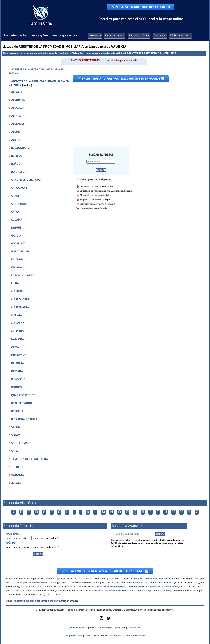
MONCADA (18, 323)
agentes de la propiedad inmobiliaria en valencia (41, 601)
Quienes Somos (78, 628)
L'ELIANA (17, 268)
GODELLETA (18, 244)
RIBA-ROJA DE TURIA (24, 419)
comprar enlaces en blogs (158, 591)
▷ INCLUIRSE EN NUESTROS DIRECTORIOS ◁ (141, 7)
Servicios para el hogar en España (98, 204)
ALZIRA (16, 140)
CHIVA (15, 212)
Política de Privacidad (113, 636)
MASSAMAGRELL (22, 299)
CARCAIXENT (19, 188)
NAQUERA (18, 339)
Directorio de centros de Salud (96, 195)
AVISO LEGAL (92, 636)
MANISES (17, 292)
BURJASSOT (19, 172)
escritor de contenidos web (106, 591)
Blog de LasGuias (139, 36)
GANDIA (16, 236)
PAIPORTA (18, 363)
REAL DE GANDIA (22, 403)
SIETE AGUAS (19, 443)
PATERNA (17, 371)
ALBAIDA (17, 92)
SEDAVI (16, 435)
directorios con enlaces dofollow (150, 579)
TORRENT (17, 467)
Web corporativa (180, 36)
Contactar (160, 36)
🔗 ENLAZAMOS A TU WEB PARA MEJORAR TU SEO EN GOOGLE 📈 (121, 79)
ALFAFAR (17, 116)
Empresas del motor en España (96, 200)
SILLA (15, 451)
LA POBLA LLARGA (23, 276)
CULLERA (17, 220)
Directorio (95, 36)
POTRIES (16, 387)
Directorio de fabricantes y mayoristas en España (106, 191)
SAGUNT (16, 427)
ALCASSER (18, 108)
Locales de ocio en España (93, 208)
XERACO (16, 483)
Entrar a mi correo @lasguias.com (107, 628)
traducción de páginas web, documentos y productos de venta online (141, 587)
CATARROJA (19, 204)
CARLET (16, 196)
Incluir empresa (115, 36)
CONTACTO (134, 628)
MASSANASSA (20, 307)
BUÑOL (16, 164)
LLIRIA (15, 284)
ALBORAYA (18, 100)
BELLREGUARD (20, 148)
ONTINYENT (18, 355)
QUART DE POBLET (23, 395)
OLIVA (15, 347)
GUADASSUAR (20, 252)
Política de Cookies (136, 636)
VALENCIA (18, 475)
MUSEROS (17, 331)
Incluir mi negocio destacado (122, 60)
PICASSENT (18, 379)
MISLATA (17, 315)
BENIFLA (16, 156)
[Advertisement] (136, 113)
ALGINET (16, 132)
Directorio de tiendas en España (96, 187)
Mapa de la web (74, 636)
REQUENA (17, 411)
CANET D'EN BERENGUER (27, 180)
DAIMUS (16, 228)
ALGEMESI (17, 124)
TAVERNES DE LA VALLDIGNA (30, 459)
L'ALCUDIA (17, 260)
